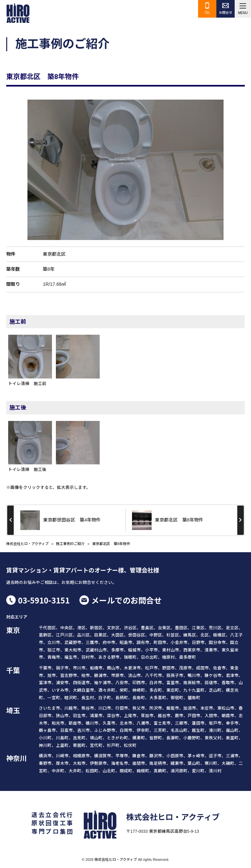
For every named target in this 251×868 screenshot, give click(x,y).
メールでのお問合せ (126, 600)
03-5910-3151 (44, 600)
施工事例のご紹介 (70, 544)
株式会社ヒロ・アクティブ (27, 544)
